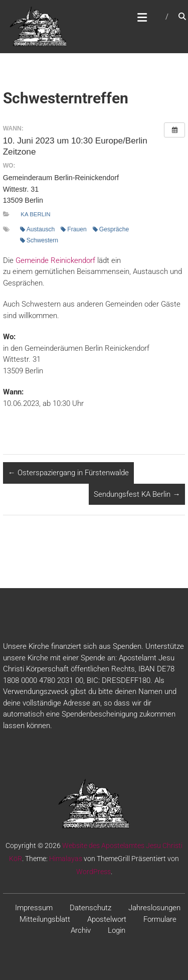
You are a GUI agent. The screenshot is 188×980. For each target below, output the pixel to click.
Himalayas (66, 859)
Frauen (73, 229)
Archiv (81, 930)
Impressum (34, 908)
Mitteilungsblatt (45, 919)
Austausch (38, 229)
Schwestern (39, 240)
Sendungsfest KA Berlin (137, 494)
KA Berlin (35, 214)
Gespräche (111, 229)
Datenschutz (90, 908)
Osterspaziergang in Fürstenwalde (68, 473)
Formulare (160, 919)
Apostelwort (107, 919)
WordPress (93, 872)
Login (117, 930)
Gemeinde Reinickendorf (55, 260)
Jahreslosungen (154, 908)
